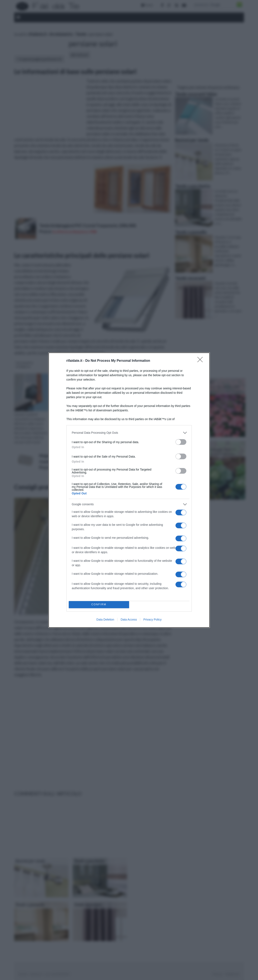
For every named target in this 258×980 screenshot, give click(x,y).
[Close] (201, 361)
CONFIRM (99, 605)
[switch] (181, 442)
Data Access (129, 620)
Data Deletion (105, 620)
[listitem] (129, 433)
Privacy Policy (152, 620)
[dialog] (129, 490)
